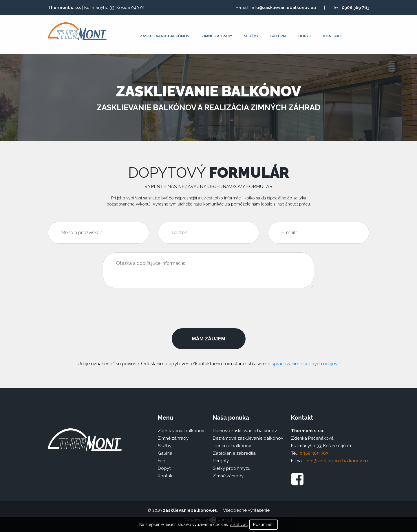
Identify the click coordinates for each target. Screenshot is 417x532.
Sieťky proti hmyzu (232, 468)
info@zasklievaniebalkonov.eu (283, 8)
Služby (251, 36)
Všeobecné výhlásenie (246, 510)
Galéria (278, 36)
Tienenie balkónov (232, 446)
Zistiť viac (239, 524)
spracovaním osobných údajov (305, 364)
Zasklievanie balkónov (165, 36)
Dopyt (305, 36)
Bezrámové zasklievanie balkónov (248, 438)
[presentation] (209, 308)
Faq (162, 461)
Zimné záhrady (217, 36)
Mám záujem (208, 339)
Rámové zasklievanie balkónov (245, 431)
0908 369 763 (355, 8)
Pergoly (221, 461)
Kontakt (333, 36)
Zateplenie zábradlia (234, 453)
